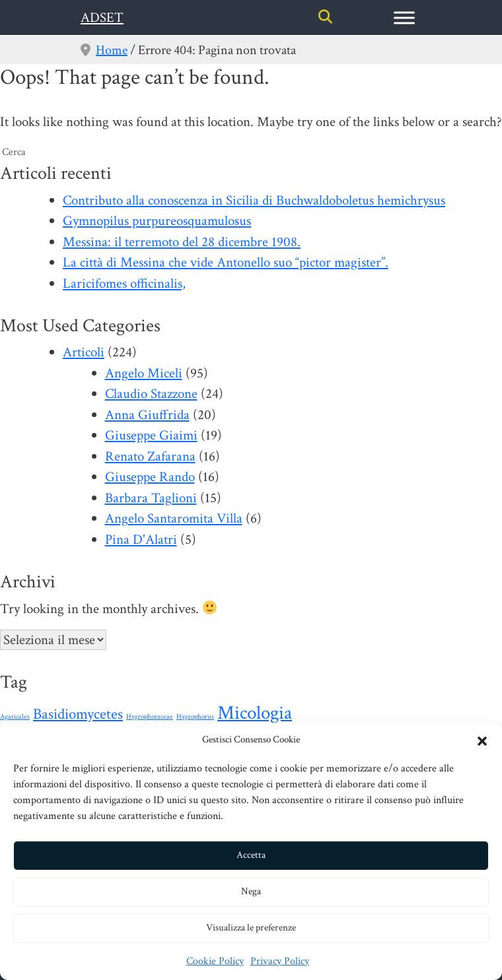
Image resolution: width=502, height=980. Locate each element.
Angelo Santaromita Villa (174, 518)
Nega (251, 891)
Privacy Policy (280, 961)
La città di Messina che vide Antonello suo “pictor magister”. (226, 262)
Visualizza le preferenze (251, 928)
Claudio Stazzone (151, 394)
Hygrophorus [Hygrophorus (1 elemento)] (195, 717)
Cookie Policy (215, 961)
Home (112, 50)
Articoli (84, 352)
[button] (482, 740)
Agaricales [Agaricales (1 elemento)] (15, 717)
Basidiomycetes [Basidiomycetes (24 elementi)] (78, 714)
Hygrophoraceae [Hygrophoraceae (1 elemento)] (150, 717)
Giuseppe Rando (150, 477)
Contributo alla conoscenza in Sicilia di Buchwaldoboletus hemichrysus (254, 200)
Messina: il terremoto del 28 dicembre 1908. (182, 242)
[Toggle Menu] (404, 17)
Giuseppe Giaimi (151, 435)
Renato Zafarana (150, 456)
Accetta (251, 855)
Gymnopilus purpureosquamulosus (157, 221)
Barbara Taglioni (151, 498)
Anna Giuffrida (147, 415)
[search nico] (251, 152)
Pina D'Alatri (141, 539)
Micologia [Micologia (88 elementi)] (255, 713)
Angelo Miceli (144, 373)
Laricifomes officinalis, (124, 283)
